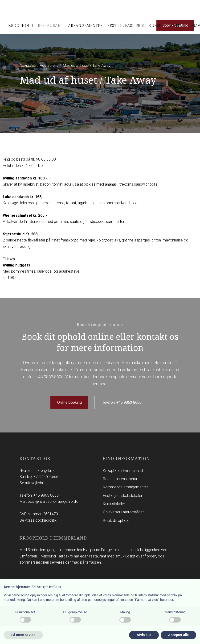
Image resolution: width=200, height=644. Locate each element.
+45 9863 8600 (50, 377)
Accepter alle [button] (178, 635)
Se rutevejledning (34, 483)
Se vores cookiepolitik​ (38, 520)
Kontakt (178, 25)
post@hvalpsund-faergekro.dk (53, 501)
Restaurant (51, 25)
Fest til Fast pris (126, 25)
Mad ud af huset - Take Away (87, 65)
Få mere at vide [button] (23, 635)
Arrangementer (85, 25)
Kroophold (21, 25)
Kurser (156, 25)
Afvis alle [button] (144, 635)
